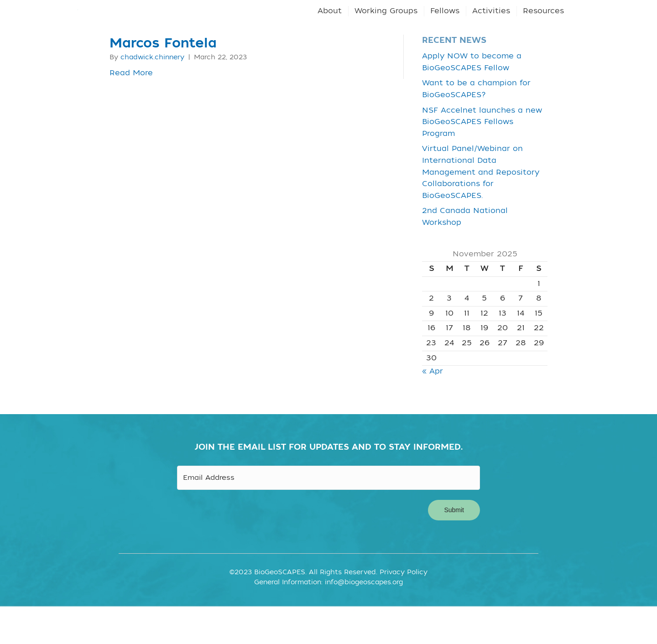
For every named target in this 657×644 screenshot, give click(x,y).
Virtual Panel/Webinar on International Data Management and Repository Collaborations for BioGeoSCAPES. (481, 206)
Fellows (445, 28)
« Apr (433, 405)
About (330, 28)
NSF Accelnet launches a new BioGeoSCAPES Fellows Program (482, 155)
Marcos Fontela (163, 77)
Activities (491, 28)
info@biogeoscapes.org (364, 613)
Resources (543, 28)
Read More (131, 106)
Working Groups (386, 28)
